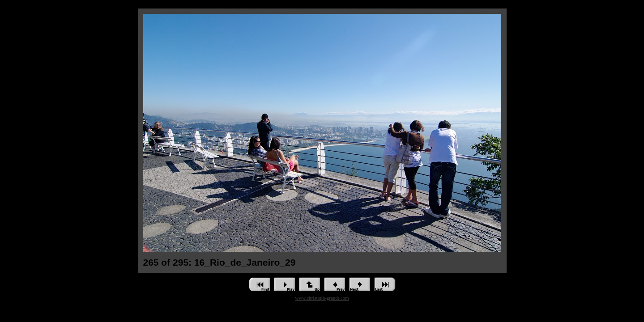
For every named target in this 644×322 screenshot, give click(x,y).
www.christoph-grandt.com (322, 298)
